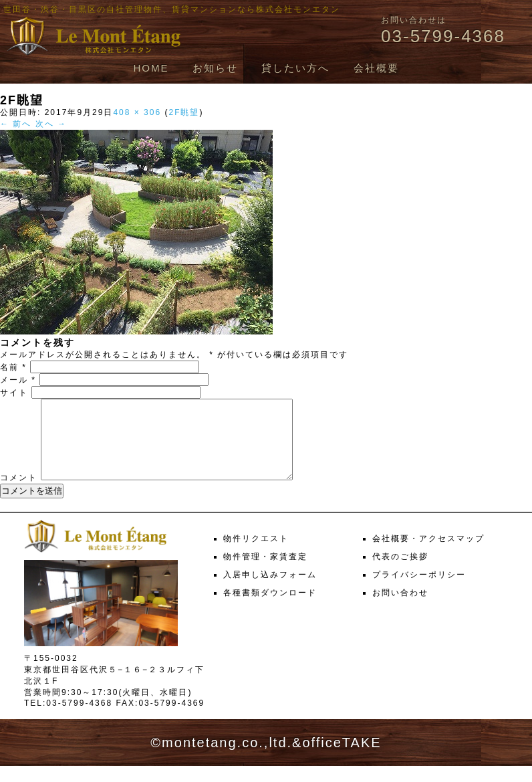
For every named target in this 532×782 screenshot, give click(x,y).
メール (18, 380)
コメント (19, 494)
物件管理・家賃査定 (265, 573)
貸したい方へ (295, 68)
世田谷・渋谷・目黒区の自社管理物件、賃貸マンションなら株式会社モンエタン (172, 9)
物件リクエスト (256, 555)
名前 (13, 367)
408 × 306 (137, 112)
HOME (151, 68)
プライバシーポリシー (419, 591)
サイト (14, 393)
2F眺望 (184, 112)
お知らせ (215, 68)
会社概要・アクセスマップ (428, 555)
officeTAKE (342, 759)
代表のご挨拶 (400, 573)
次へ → (51, 124)
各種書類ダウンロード (270, 609)
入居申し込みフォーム (270, 591)
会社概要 (376, 68)
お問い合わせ (400, 609)
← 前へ (16, 124)
